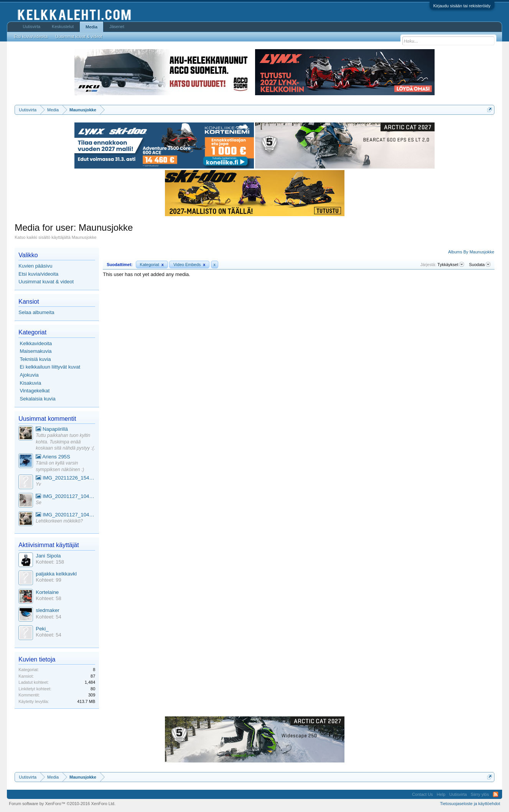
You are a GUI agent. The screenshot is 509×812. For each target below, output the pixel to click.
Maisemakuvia (36, 351)
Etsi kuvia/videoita (38, 274)
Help (441, 794)
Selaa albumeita (36, 312)
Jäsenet (117, 26)
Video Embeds (189, 265)
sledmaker (47, 610)
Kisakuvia (31, 383)
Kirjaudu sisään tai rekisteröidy (462, 6)
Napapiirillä (52, 429)
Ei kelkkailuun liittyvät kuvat (50, 367)
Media (91, 27)
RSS (496, 794)
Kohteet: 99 (49, 580)
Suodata (480, 265)
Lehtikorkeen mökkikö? (59, 521)
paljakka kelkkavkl (56, 574)
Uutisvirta (31, 26)
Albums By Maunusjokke (471, 252)
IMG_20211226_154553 (65, 478)
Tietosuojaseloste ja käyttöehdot (470, 804)
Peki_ (42, 629)
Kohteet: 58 (49, 598)
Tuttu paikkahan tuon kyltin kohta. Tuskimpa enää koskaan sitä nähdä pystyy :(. (65, 442)
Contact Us (422, 794)
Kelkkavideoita (36, 343)
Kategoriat (152, 265)
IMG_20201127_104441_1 (65, 496)
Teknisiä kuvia (35, 359)
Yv (38, 484)
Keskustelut (63, 26)
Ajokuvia (29, 375)
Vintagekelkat (35, 391)
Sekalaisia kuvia (38, 399)
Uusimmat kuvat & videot (46, 282)
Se (39, 503)
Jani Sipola (48, 556)
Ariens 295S (53, 457)
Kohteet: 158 (50, 562)
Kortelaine (47, 592)
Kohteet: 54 (49, 617)
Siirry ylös (480, 794)
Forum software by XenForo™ (62, 804)
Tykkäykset (451, 265)
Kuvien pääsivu (35, 266)
